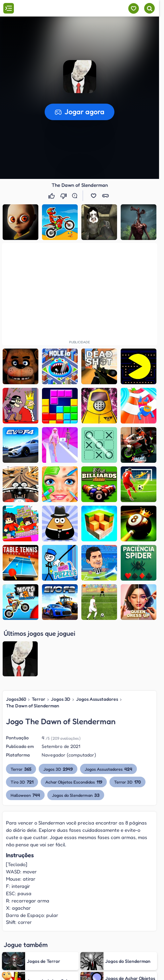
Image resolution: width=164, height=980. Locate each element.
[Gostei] (52, 196)
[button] (80, 77)
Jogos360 (16, 699)
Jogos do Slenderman (76, 795)
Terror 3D (129, 782)
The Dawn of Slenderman (32, 706)
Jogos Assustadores (96, 699)
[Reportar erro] (76, 196)
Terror (38, 699)
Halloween (25, 795)
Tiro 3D (22, 782)
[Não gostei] (64, 196)
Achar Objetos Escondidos (74, 782)
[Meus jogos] (133, 8)
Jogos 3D (60, 699)
